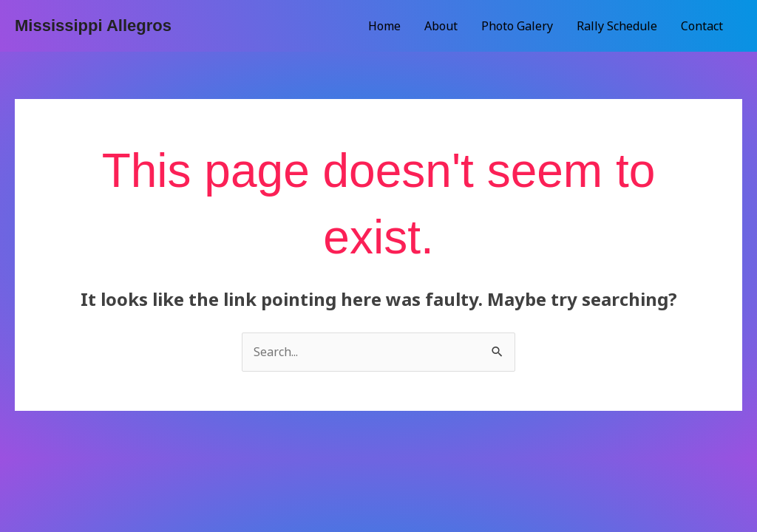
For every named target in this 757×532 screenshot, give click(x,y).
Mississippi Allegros (93, 25)
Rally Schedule (617, 26)
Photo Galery (517, 26)
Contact (702, 26)
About (441, 26)
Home (384, 26)
